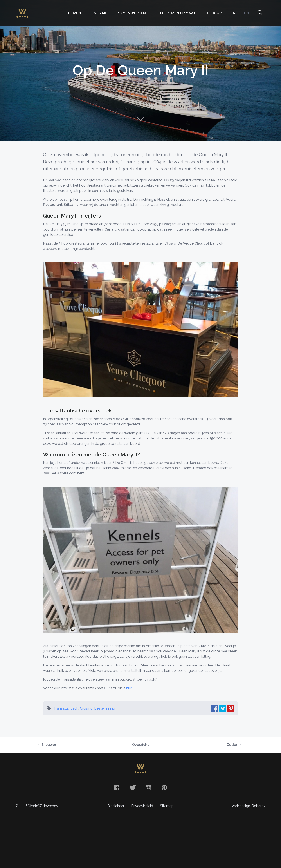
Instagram (148, 788)
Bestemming (105, 708)
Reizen (75, 13)
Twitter (133, 788)
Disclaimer (116, 806)
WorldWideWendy (22, 11)
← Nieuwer (47, 745)
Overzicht (140, 745)
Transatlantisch (66, 708)
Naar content (140, 119)
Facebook (117, 788)
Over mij (100, 13)
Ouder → (234, 745)
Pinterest (164, 788)
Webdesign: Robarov (249, 806)
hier (128, 688)
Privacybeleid (142, 806)
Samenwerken (132, 13)
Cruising (86, 708)
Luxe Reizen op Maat (176, 13)
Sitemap (167, 806)
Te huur (214, 13)
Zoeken (260, 13)
